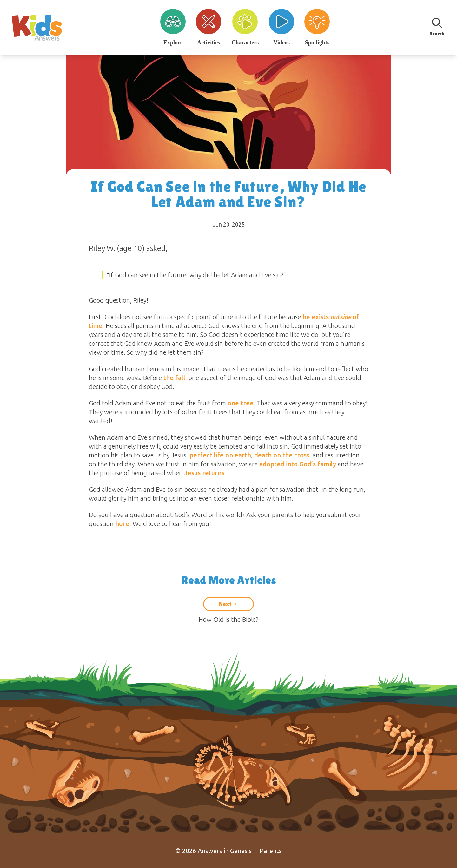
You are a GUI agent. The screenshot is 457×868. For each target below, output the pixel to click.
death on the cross (282, 455)
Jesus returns (204, 473)
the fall (174, 378)
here (122, 524)
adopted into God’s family (298, 464)
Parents (271, 851)
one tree (241, 403)
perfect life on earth (220, 455)
